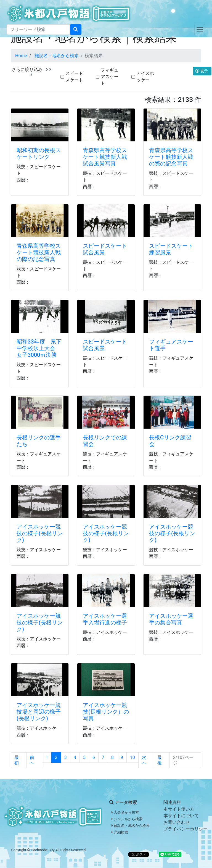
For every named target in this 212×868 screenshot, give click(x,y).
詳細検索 (120, 832)
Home (21, 56)
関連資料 (172, 802)
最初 (17, 760)
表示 (202, 71)
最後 (160, 760)
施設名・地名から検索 (57, 56)
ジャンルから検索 (127, 819)
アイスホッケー (145, 77)
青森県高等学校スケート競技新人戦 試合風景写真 (108, 157)
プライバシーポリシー (185, 829)
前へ (32, 760)
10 (132, 757)
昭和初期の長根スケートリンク (39, 154)
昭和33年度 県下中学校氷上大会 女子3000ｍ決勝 (39, 348)
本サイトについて (181, 816)
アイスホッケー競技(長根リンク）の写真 (106, 712)
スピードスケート (74, 77)
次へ (144, 760)
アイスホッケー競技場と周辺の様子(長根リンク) (39, 712)
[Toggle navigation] (200, 30)
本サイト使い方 (179, 809)
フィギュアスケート (110, 77)
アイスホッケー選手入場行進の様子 (105, 619)
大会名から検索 (125, 812)
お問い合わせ (177, 822)
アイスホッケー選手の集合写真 (171, 619)
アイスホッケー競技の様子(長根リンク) (40, 533)
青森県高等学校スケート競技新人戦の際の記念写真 (171, 157)
